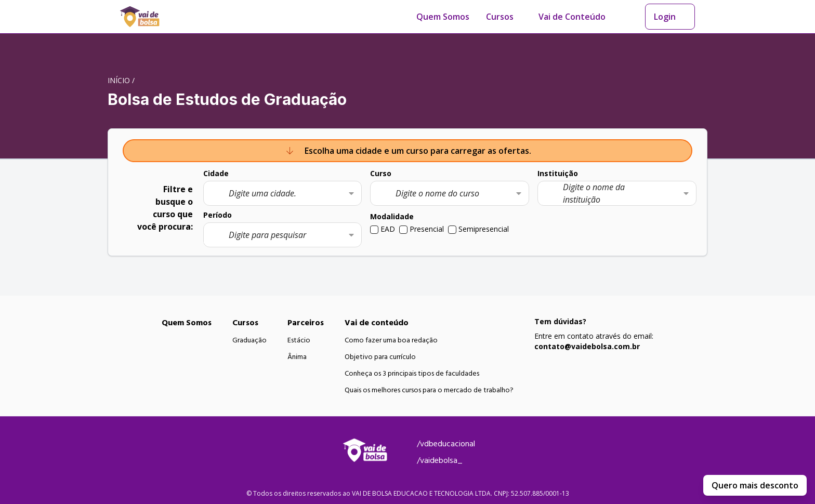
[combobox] (283, 193)
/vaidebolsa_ (440, 460)
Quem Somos (443, 17)
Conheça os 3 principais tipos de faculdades (412, 374)
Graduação (249, 340)
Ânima (297, 357)
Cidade (216, 173)
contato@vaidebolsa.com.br (587, 346)
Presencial (427, 229)
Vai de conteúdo (377, 323)
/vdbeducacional (446, 444)
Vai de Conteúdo (572, 17)
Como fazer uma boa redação (391, 340)
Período (218, 215)
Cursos (500, 17)
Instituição (558, 173)
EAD (388, 229)
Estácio (299, 340)
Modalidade (392, 216)
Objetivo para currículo (380, 357)
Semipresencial (484, 229)
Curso (381, 173)
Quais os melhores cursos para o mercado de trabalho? (429, 390)
